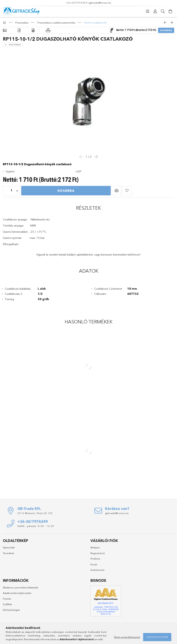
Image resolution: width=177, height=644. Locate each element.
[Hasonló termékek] (48, 30)
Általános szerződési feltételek (21, 587)
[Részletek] (19, 30)
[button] (116, 191)
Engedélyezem (157, 637)
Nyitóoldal (9, 547)
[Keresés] (163, 11)
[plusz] (17, 191)
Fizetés (7, 599)
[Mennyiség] (12, 191)
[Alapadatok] (5, 30)
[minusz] (6, 191)
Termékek (9, 553)
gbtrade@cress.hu (100, 3)
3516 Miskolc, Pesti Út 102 (35, 513)
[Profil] (155, 11)
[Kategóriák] (148, 11)
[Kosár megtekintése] (170, 11)
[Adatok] (33, 30)
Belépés (95, 547)
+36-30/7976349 (76, 3)
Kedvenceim (97, 570)
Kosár (94, 564)
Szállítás (7, 604)
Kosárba (166, 30)
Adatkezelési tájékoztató (17, 593)
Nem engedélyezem (127, 637)
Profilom (95, 559)
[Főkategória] (5, 23)
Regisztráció (98, 553)
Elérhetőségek (11, 610)
